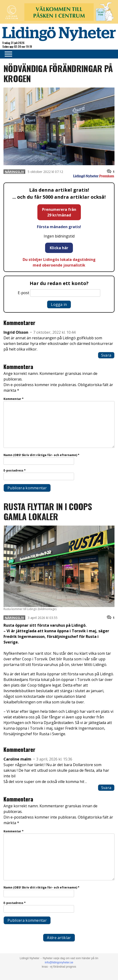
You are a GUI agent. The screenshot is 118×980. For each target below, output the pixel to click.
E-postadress (15, 470)
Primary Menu (7, 54)
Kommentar (14, 399)
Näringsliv (14, 172)
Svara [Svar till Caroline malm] (106, 788)
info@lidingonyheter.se (59, 962)
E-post (23, 293)
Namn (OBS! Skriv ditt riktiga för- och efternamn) (41, 455)
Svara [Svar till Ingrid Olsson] (106, 355)
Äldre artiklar (59, 938)
